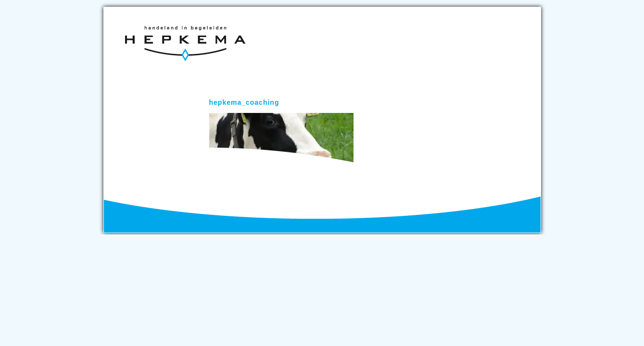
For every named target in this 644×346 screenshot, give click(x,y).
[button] (281, 138)
